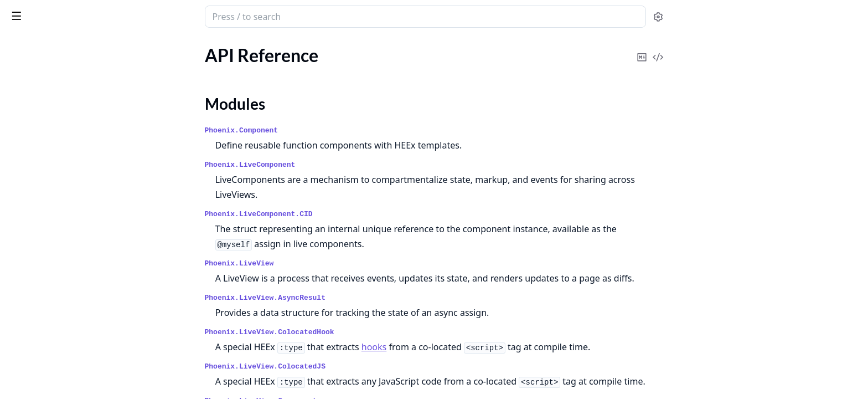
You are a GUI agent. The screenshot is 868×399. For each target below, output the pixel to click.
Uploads (24, 318)
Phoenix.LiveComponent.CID (342, 214)
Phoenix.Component (325, 131)
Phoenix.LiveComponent (333, 165)
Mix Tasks (38, 102)
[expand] (155, 72)
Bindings (24, 357)
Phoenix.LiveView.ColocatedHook (353, 332)
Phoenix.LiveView (322, 264)
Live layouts (30, 259)
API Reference (35, 70)
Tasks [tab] (126, 45)
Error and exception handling (63, 229)
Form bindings (35, 387)
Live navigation (37, 273)
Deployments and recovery (59, 214)
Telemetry (27, 303)
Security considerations (52, 288)
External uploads (40, 372)
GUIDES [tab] (22, 45)
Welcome (26, 160)
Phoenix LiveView (52, 11)
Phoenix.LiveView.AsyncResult (348, 298)
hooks (457, 347)
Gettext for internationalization (68, 244)
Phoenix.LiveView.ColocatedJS (348, 367)
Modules (36, 89)
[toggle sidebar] (152, 16)
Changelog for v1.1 (43, 122)
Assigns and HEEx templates (62, 199)
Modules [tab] (71, 45)
